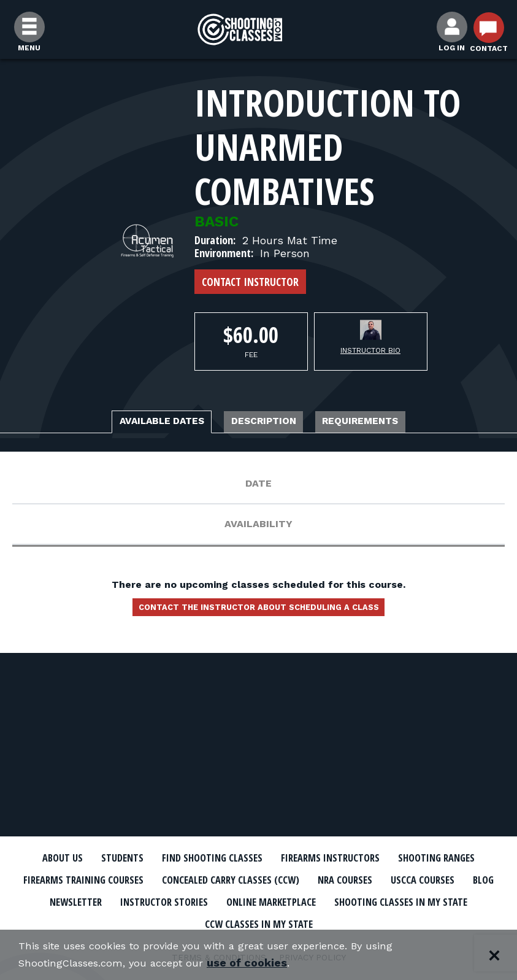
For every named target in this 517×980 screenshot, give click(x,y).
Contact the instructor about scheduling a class (259, 613)
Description (267, 423)
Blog (244, 900)
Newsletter (308, 900)
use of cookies (262, 963)
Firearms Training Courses (222, 879)
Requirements (393, 423)
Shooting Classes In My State (248, 922)
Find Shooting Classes (258, 858)
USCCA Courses (173, 900)
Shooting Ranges (80, 879)
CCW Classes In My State (416, 922)
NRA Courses (82, 900)
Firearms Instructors (400, 858)
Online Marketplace (91, 922)
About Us (82, 858)
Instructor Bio (370, 350)
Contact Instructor (250, 282)
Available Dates (133, 423)
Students (151, 858)
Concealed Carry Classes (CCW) (401, 879)
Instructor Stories (414, 900)
